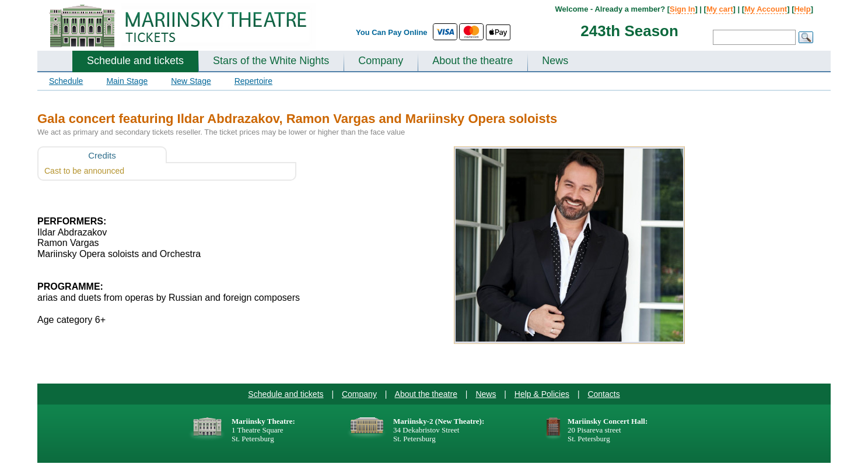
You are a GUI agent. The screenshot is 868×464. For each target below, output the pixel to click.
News (555, 61)
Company (381, 61)
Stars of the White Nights (271, 61)
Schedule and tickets (135, 61)
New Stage (191, 81)
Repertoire (253, 81)
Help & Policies (542, 394)
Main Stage (127, 81)
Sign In (682, 9)
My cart (720, 9)
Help (802, 9)
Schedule (66, 81)
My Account (766, 9)
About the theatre (473, 61)
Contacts (603, 394)
